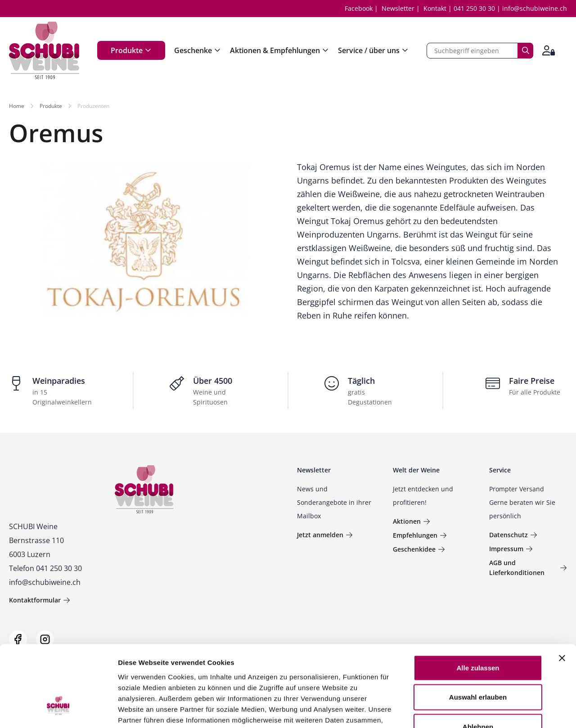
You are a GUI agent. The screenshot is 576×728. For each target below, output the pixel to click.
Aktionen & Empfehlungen (279, 50)
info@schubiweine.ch (535, 8)
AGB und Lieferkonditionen (528, 568)
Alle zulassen (478, 600)
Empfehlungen (420, 535)
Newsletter (398, 8)
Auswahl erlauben (478, 630)
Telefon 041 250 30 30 (45, 568)
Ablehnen (478, 659)
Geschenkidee (419, 549)
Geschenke (198, 50)
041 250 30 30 (474, 8)
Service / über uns (373, 50)
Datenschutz (513, 535)
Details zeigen (479, 710)
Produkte (131, 50)
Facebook (359, 8)
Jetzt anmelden (325, 535)
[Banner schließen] (562, 590)
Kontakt (435, 8)
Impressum (511, 549)
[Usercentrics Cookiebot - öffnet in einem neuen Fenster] (58, 710)
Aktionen (412, 521)
